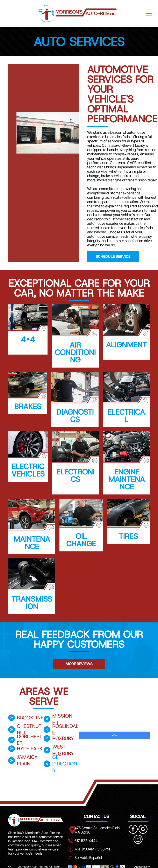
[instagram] (138, 840)
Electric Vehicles (28, 470)
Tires (128, 536)
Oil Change (81, 540)
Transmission (32, 603)
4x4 (28, 339)
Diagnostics (75, 416)
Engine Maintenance (127, 479)
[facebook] (133, 830)
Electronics (75, 475)
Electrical (126, 416)
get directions (65, 764)
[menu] (149, 14)
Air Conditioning (75, 352)
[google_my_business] (143, 830)
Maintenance (32, 543)
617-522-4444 (86, 841)
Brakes (28, 406)
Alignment (126, 345)
